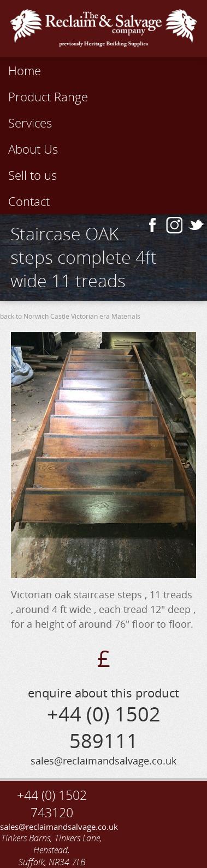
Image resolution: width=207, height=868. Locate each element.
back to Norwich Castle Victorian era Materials (70, 316)
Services (30, 123)
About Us (33, 149)
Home (25, 70)
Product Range (48, 96)
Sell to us (32, 175)
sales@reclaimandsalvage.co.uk (52, 827)
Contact (29, 201)
